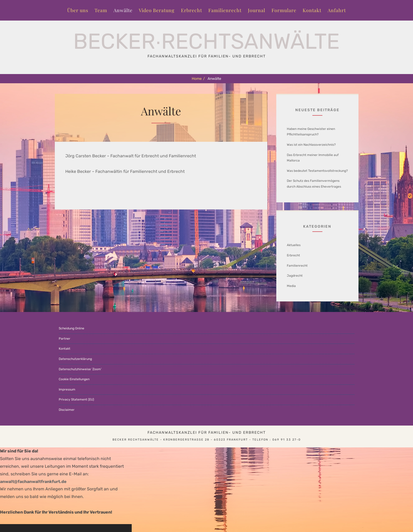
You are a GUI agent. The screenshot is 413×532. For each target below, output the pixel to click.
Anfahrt (337, 10)
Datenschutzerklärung (75, 359)
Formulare (284, 10)
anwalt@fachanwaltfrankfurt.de (33, 482)
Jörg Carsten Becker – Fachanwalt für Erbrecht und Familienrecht (131, 156)
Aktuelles (294, 245)
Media (291, 286)
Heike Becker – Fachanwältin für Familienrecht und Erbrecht (125, 171)
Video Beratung (157, 10)
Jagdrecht (295, 276)
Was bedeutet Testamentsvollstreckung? (317, 171)
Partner (65, 339)
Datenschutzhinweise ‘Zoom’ (80, 369)
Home (198, 79)
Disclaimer (67, 410)
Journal (257, 10)
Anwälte (123, 10)
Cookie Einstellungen (74, 379)
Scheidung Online (72, 328)
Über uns (78, 10)
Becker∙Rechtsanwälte (207, 41)
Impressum (67, 389)
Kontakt (312, 10)
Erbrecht (191, 10)
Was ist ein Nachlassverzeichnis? (311, 145)
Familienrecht (225, 10)
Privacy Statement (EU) (76, 399)
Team (101, 10)
